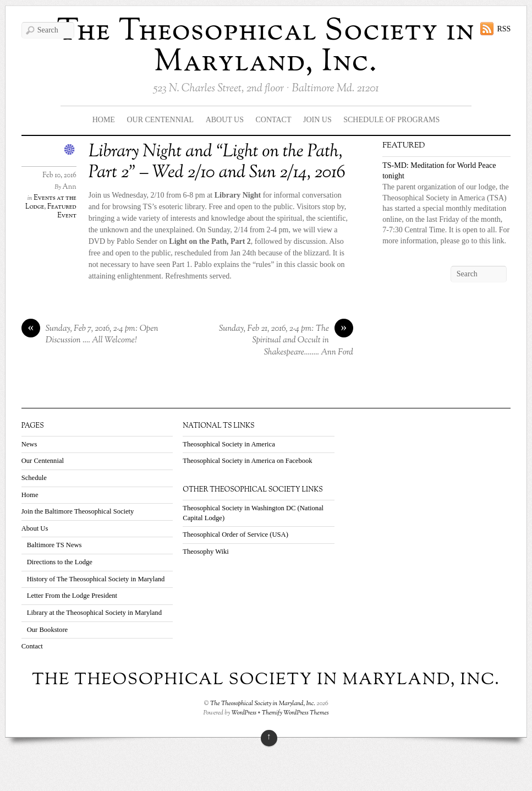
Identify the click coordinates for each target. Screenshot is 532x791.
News (29, 444)
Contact (274, 120)
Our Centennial (160, 120)
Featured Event (62, 211)
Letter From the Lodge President (72, 596)
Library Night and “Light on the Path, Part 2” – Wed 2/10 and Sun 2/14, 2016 (217, 162)
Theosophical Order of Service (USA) (235, 534)
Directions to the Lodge (60, 562)
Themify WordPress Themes (295, 713)
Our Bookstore (48, 630)
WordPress (244, 713)
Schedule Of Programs (391, 120)
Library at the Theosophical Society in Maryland (94, 613)
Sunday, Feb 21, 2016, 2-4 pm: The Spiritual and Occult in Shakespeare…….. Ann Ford (286, 341)
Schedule (34, 478)
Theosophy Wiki (206, 552)
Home (104, 120)
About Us (225, 120)
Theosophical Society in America (229, 444)
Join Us (317, 120)
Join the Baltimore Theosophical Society (78, 511)
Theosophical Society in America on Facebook (247, 461)
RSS (504, 29)
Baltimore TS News (54, 545)
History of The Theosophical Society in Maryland (96, 579)
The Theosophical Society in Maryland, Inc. (266, 47)
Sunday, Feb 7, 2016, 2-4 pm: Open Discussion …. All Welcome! (90, 335)
